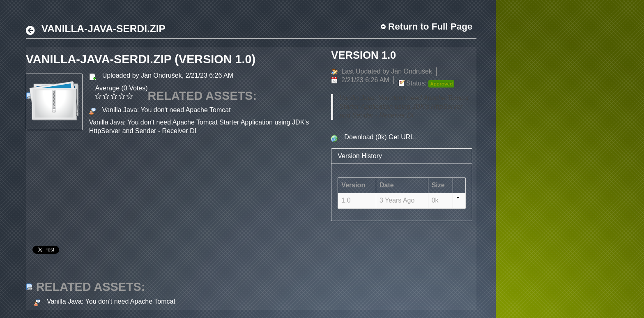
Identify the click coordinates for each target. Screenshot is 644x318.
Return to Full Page (430, 26)
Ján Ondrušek (161, 75)
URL (407, 137)
